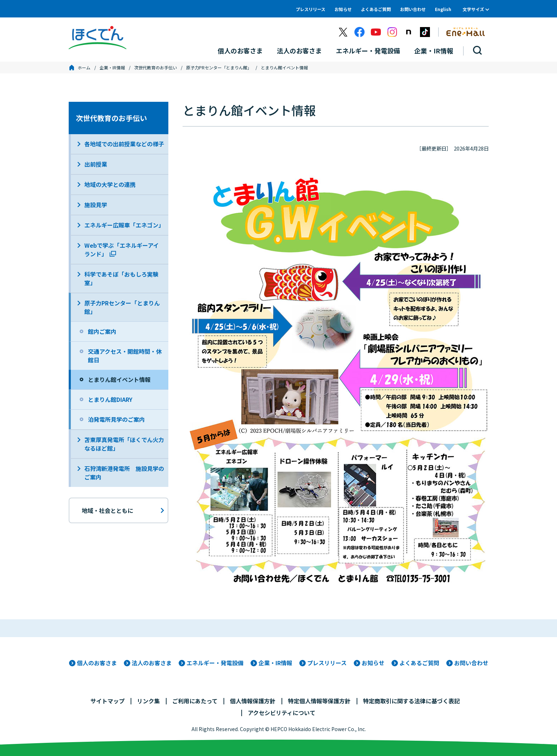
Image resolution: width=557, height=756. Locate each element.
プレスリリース (311, 9)
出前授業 (96, 164)
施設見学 (96, 205)
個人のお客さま (97, 663)
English (443, 9)
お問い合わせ (413, 9)
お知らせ (343, 9)
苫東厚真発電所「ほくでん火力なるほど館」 (124, 444)
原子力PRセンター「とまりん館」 (219, 67)
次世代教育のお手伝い (156, 67)
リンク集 (148, 701)
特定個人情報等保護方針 (319, 701)
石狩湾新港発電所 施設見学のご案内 (124, 473)
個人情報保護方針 (253, 701)
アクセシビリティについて (282, 713)
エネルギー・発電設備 (215, 663)
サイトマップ (107, 701)
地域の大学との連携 (110, 184)
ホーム (84, 67)
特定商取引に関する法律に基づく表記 (411, 701)
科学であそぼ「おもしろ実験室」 (121, 278)
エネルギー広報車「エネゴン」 (124, 225)
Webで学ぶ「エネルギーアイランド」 (122, 250)
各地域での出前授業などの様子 (124, 144)
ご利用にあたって (195, 701)
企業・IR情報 (112, 67)
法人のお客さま (152, 663)
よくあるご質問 (376, 9)
